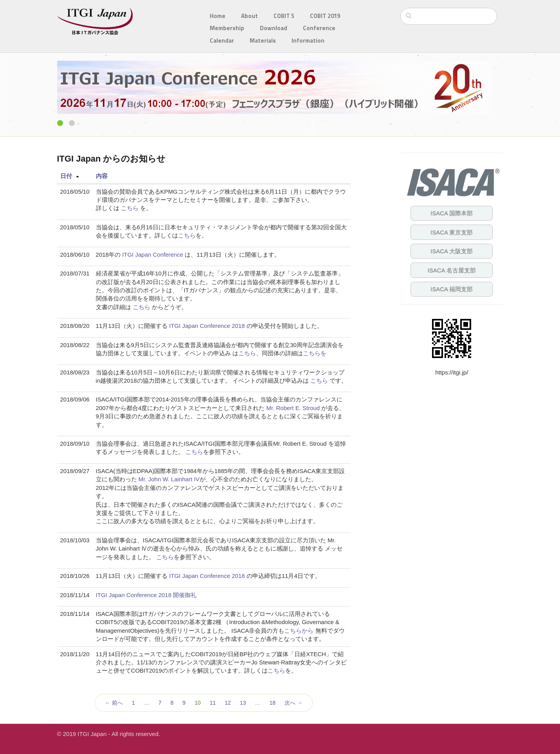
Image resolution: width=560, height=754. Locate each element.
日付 (66, 176)
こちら (130, 208)
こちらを (315, 353)
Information (308, 40)
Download (274, 28)
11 (213, 703)
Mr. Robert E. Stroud (293, 408)
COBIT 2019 (325, 16)
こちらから (299, 631)
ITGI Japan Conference (153, 255)
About (249, 16)
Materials (263, 40)
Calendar (222, 40)
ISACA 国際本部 (452, 213)
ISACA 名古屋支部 (452, 270)
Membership (227, 28)
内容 (102, 176)
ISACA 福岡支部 (452, 289)
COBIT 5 (284, 16)
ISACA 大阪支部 (452, 251)
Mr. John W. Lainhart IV (169, 479)
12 (228, 703)
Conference (319, 28)
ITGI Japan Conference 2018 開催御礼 (146, 595)
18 (272, 703)
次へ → (294, 703)
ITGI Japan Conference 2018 (207, 326)
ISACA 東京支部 (452, 232)
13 (243, 703)
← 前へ (114, 703)
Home (218, 16)
